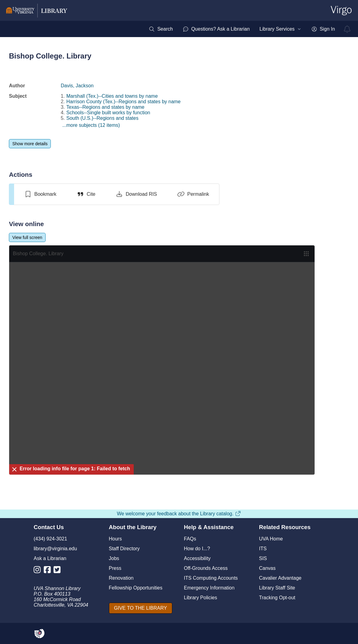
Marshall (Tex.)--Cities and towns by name (112, 96)
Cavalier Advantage (280, 578)
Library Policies (200, 598)
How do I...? (197, 549)
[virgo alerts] (347, 29)
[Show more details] (30, 144)
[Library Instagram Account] (39, 571)
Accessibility (197, 558)
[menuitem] (161, 29)
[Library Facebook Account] (49, 571)
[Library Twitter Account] (59, 571)
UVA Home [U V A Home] (271, 539)
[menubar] (242, 29)
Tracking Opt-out (277, 598)
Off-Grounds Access (206, 568)
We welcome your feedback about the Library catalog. (179, 514)
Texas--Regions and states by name (105, 107)
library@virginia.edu (55, 549)
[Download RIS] (136, 194)
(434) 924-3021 (50, 539)
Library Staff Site (277, 588)
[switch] (40, 194)
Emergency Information (209, 588)
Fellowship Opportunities (136, 588)
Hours (116, 539)
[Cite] (86, 194)
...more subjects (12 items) (91, 125)
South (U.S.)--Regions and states (103, 118)
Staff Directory (124, 549)
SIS (263, 558)
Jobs (114, 558)
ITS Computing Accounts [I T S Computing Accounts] (211, 578)
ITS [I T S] (263, 549)
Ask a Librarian (50, 558)
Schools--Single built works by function (108, 113)
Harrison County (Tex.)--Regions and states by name (124, 102)
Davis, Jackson (77, 86)
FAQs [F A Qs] (190, 539)
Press (115, 568)
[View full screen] (27, 237)
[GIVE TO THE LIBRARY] (141, 608)
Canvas (267, 568)
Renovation (121, 578)
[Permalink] (193, 194)
